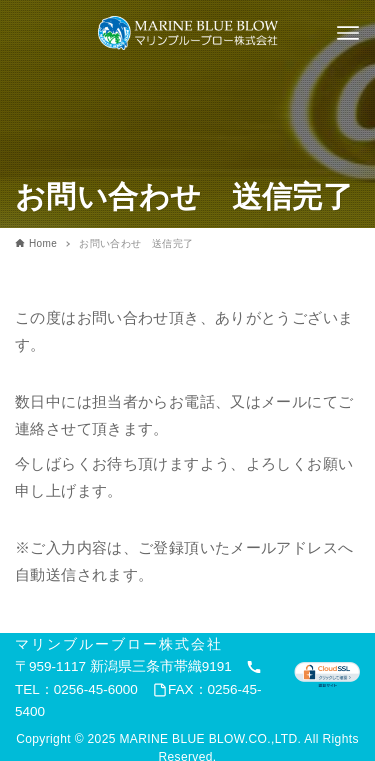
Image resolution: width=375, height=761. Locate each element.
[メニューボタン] (348, 33)
